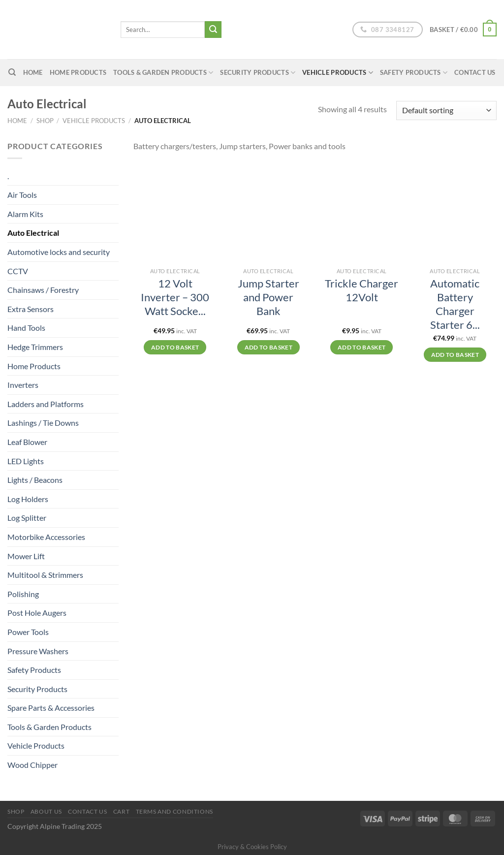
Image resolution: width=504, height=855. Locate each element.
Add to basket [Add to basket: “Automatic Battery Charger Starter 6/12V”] (455, 355)
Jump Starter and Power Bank (268, 297)
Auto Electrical (33, 233)
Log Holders (28, 499)
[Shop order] (446, 111)
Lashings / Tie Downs (43, 423)
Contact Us (475, 72)
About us (46, 811)
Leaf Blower (27, 442)
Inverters (23, 385)
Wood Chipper (32, 765)
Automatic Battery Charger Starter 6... (455, 304)
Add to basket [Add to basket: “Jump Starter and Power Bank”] (269, 347)
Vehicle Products (338, 73)
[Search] (12, 72)
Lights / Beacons (35, 480)
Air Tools (22, 195)
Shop (45, 121)
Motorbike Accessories (46, 537)
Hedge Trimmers (35, 347)
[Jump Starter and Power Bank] (268, 213)
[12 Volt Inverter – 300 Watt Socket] (175, 213)
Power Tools (28, 632)
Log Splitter (27, 518)
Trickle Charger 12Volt (362, 290)
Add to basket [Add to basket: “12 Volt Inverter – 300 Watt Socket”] (175, 347)
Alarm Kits (25, 214)
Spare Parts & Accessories (51, 708)
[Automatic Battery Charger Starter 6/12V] (455, 213)
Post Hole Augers (37, 613)
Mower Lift (26, 556)
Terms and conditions (174, 811)
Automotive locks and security (59, 252)
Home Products (78, 72)
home (33, 72)
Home (17, 121)
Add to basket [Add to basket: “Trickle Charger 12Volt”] (362, 347)
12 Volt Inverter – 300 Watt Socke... (175, 297)
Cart (121, 811)
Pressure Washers (38, 651)
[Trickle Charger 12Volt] (362, 213)
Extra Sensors (31, 309)
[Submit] (213, 30)
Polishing (23, 594)
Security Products (258, 73)
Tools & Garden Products (163, 73)
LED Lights (26, 461)
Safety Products (414, 73)
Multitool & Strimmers (45, 575)
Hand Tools (26, 328)
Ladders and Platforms (46, 404)
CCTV (18, 271)
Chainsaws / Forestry (43, 290)
